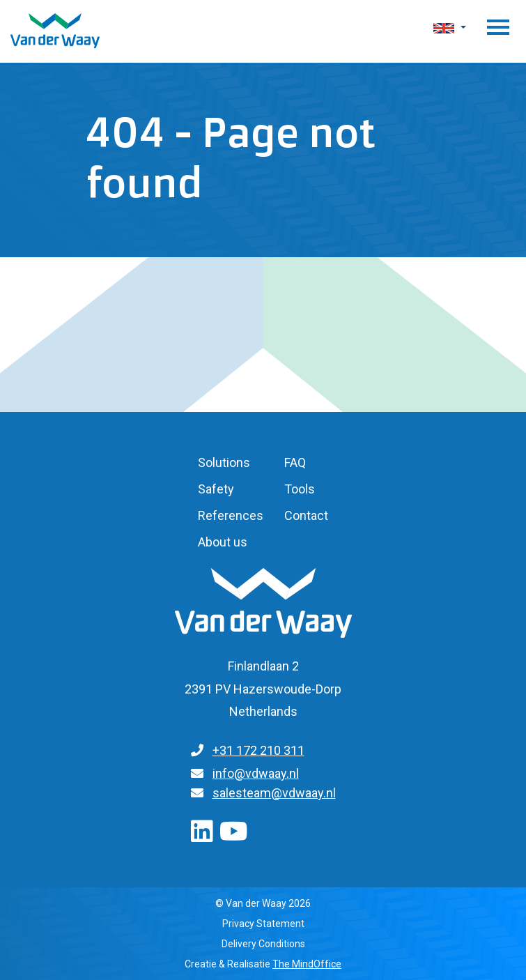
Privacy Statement (263, 924)
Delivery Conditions (263, 944)
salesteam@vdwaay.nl (274, 793)
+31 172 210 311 (258, 750)
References (231, 515)
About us (223, 542)
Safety (216, 489)
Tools (300, 489)
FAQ (295, 462)
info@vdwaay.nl (256, 773)
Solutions (224, 462)
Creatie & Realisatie (263, 964)
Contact (306, 515)
